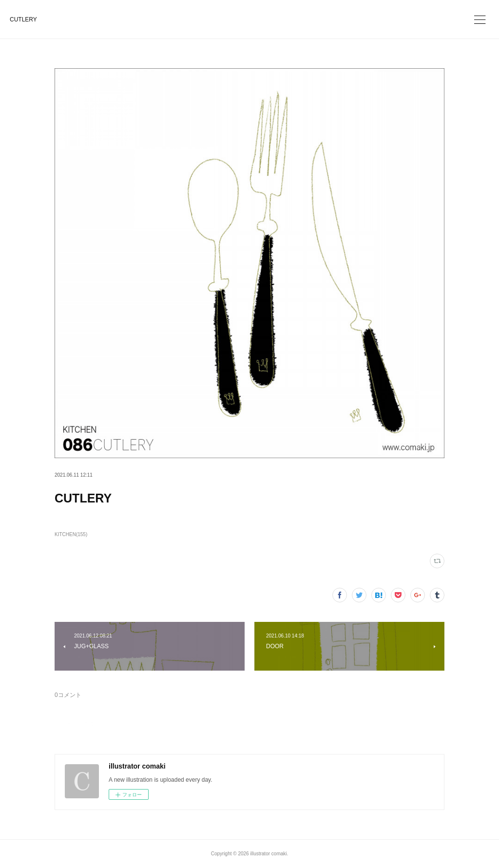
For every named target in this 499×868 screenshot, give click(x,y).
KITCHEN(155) (71, 534)
